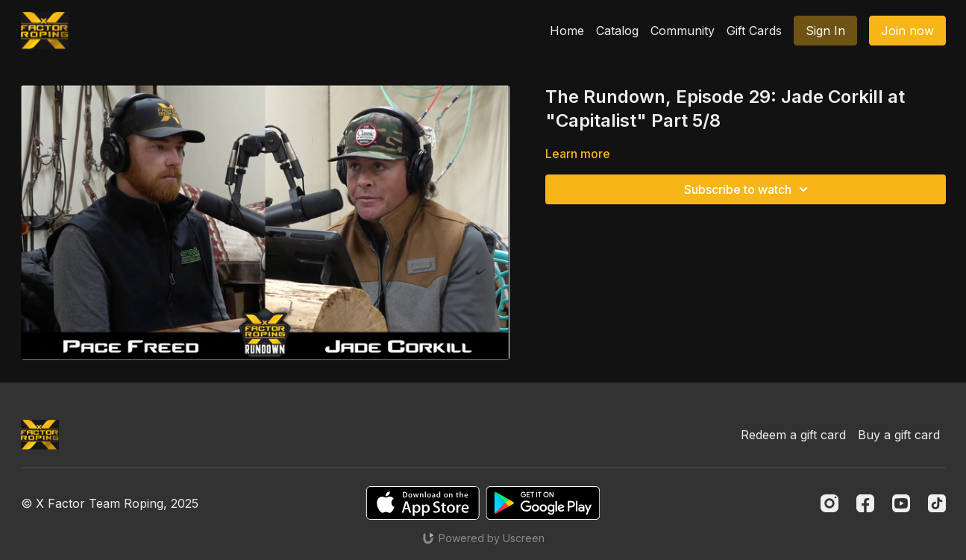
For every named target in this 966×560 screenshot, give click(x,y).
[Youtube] (901, 503)
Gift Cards (754, 31)
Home (567, 31)
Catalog (617, 31)
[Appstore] (423, 503)
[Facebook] (865, 503)
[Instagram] (829, 503)
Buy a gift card (899, 435)
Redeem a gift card (793, 435)
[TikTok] (937, 503)
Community (683, 31)
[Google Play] (543, 503)
